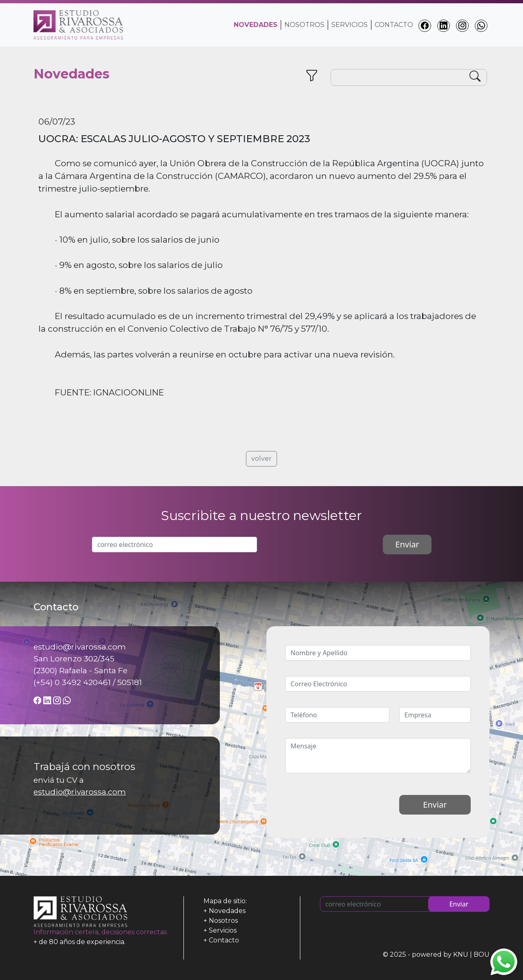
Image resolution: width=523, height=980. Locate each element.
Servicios (350, 25)
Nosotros (304, 25)
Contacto (394, 25)
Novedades (227, 911)
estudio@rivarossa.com (80, 792)
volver (261, 459)
